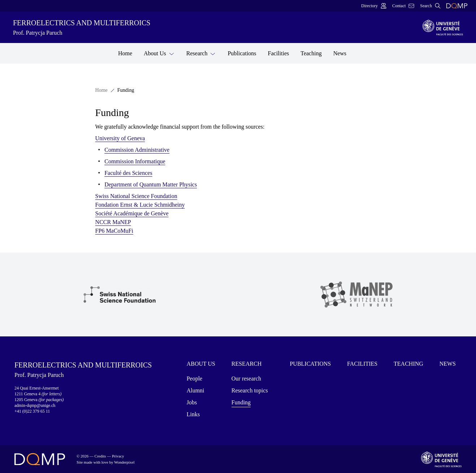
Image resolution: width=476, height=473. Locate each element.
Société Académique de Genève (132, 213)
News (340, 53)
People (195, 379)
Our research (246, 379)
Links (193, 414)
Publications (242, 53)
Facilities (279, 53)
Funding (241, 402)
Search (430, 6)
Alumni (196, 390)
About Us (159, 53)
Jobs (192, 402)
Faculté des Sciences (128, 173)
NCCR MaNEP (113, 222)
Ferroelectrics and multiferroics (213, 28)
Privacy (118, 456)
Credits (100, 456)
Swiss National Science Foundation (136, 196)
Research (201, 53)
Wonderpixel (124, 462)
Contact (403, 6)
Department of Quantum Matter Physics (151, 184)
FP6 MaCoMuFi (114, 231)
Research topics (250, 390)
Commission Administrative (137, 150)
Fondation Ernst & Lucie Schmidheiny (140, 205)
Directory (374, 6)
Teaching (311, 53)
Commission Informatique (135, 161)
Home (125, 53)
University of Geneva (120, 138)
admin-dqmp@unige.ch (35, 405)
